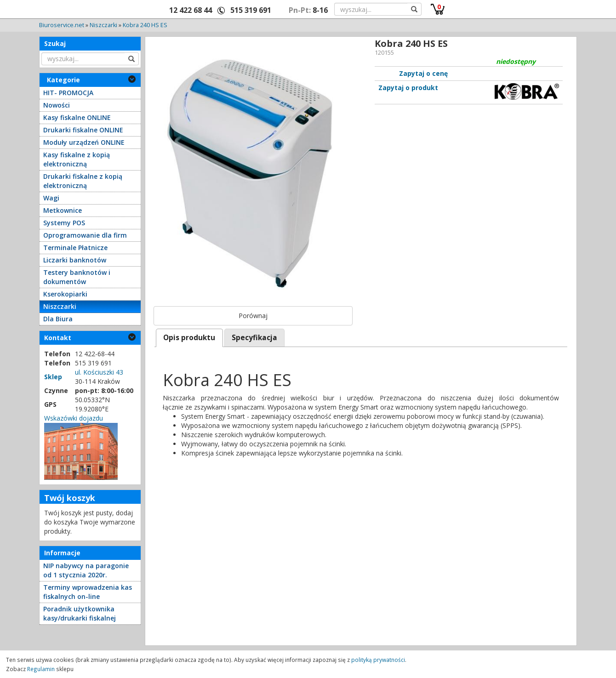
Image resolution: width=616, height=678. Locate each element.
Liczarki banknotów (75, 260)
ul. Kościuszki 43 (99, 372)
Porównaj (253, 316)
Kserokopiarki (65, 294)
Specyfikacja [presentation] (254, 338)
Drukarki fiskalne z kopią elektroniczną (83, 181)
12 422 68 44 (191, 10)
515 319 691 (251, 10)
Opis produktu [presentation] (189, 338)
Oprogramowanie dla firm (85, 235)
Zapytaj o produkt (408, 88)
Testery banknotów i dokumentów (77, 277)
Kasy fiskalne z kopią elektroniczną (77, 159)
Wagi (51, 198)
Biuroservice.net (62, 25)
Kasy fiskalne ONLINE (77, 117)
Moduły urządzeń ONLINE (84, 142)
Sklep (53, 377)
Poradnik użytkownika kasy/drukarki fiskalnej (80, 613)
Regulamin (41, 669)
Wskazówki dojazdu (74, 418)
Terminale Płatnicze (75, 248)
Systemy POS (64, 223)
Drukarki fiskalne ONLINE (83, 130)
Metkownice (63, 210)
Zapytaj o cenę (423, 73)
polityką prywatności (378, 660)
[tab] (189, 338)
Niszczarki (103, 25)
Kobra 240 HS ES (145, 25)
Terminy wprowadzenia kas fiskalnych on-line (88, 592)
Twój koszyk (70, 498)
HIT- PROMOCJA (68, 93)
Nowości (57, 105)
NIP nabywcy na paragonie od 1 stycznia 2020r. (86, 570)
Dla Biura (58, 319)
